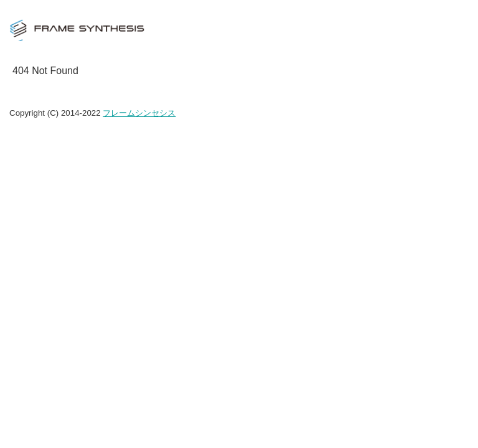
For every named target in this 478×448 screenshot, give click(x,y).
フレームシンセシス (139, 113)
